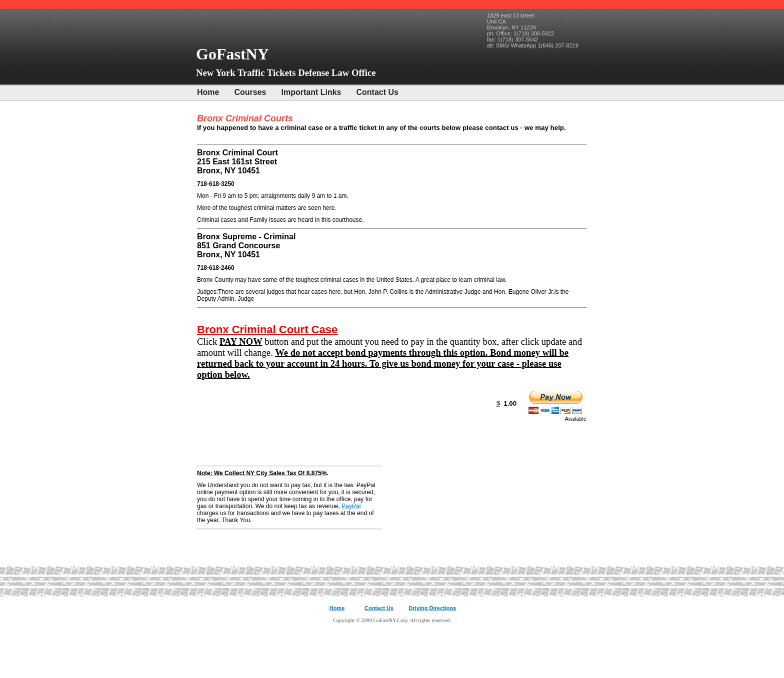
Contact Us (377, 92)
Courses (250, 92)
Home (208, 92)
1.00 (510, 403)
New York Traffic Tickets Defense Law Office (286, 73)
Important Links (311, 92)
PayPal (351, 506)
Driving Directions (433, 608)
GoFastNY (234, 54)
